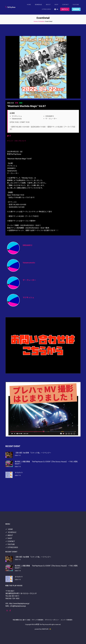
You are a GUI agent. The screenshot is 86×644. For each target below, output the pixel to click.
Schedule (41, 21)
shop (56, 5)
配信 (21, 103)
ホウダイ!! (19, 473)
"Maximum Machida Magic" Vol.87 (26, 106)
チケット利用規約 (37, 620)
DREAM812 (27, 245)
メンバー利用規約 (66, 620)
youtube (76, 5)
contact (65, 5)
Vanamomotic (29, 263)
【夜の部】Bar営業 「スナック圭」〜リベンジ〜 (33, 453)
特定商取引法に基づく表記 (21, 620)
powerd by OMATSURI (43, 629)
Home (29, 5)
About (48, 5)
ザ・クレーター (29, 280)
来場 (17, 103)
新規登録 (76, 9)
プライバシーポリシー (52, 620)
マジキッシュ (28, 297)
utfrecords (46, 9)
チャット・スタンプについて (17, 141)
